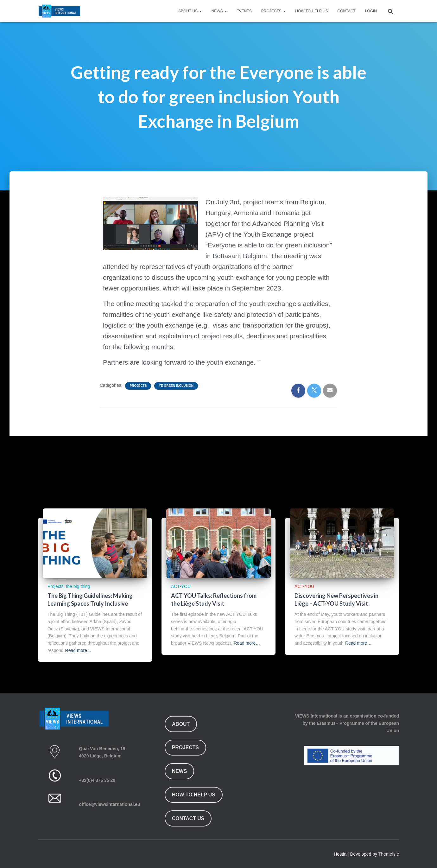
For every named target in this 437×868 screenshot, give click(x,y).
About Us (190, 11)
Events (244, 11)
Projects (273, 11)
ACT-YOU (181, 586)
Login (371, 11)
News (219, 11)
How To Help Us (311, 11)
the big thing (78, 586)
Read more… (78, 650)
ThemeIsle (389, 854)
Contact (347, 11)
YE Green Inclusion (176, 386)
